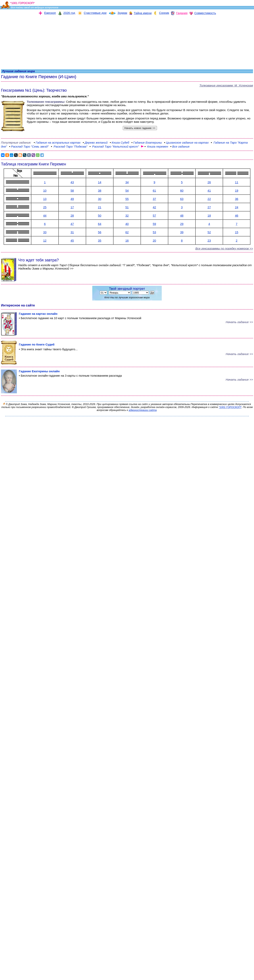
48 (182, 215)
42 (154, 207)
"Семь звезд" (29, 146)
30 (100, 199)
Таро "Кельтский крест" (115, 146)
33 (45, 232)
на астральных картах (57, 143)
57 (154, 215)
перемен (155, 146)
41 (209, 191)
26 (209, 182)
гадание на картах (187, 143)
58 (72, 191)
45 (72, 240)
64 (100, 224)
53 (154, 232)
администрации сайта (143, 410)
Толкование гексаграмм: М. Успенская (226, 85)
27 (209, 207)
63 (182, 199)
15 (237, 232)
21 (100, 207)
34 (127, 182)
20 (154, 240)
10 (45, 191)
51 (127, 207)
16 (127, 240)
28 (72, 215)
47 (72, 224)
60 (182, 191)
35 (100, 240)
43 (72, 182)
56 (100, 232)
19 (237, 191)
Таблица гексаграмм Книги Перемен (34, 164)
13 (45, 199)
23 (209, 240)
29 (182, 224)
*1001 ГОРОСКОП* (230, 407)
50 (100, 215)
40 (127, 224)
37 (154, 199)
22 (209, 199)
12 (45, 240)
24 (237, 207)
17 (72, 207)
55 (127, 199)
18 (209, 215)
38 (100, 191)
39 (182, 232)
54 (127, 191)
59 (154, 224)
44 (45, 215)
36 (237, 199)
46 (237, 215)
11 (237, 182)
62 (127, 232)
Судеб (119, 143)
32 (127, 215)
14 (100, 182)
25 (45, 207)
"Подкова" (69, 146)
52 (209, 232)
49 (72, 199)
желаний (95, 143)
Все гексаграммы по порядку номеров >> (224, 248)
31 (72, 232)
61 (154, 191)
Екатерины (147, 143)
